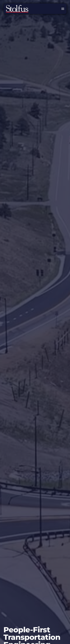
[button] (63, 9)
